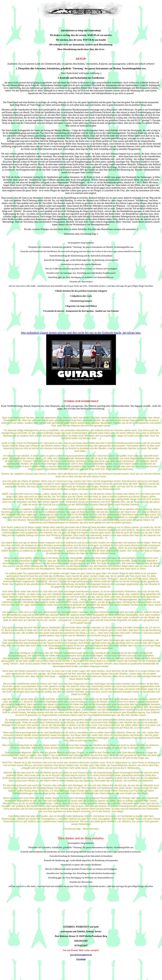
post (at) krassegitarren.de (81, 955)
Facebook (81, 959)
